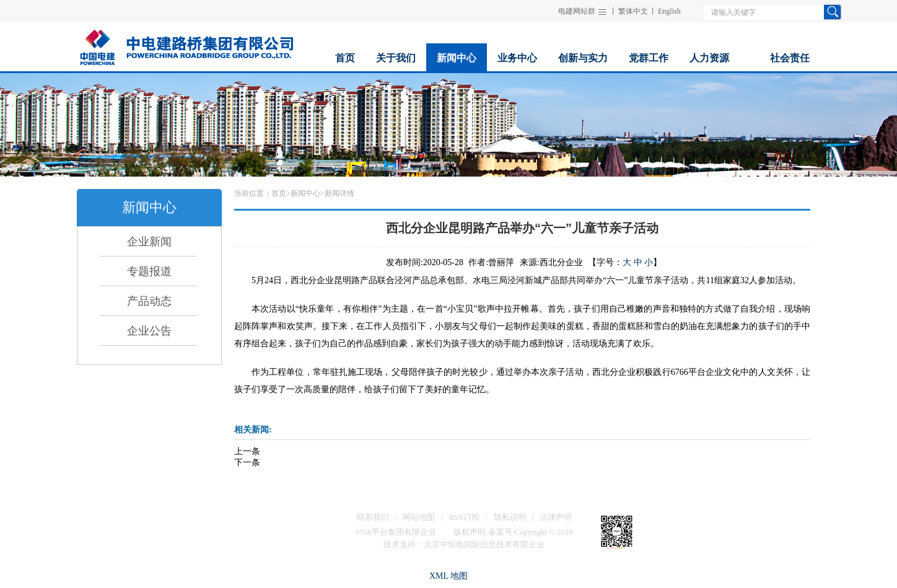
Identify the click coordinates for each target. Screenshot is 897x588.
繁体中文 (633, 11)
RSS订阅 (464, 517)
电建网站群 (577, 11)
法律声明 (556, 517)
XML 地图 (448, 576)
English (669, 11)
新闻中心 (305, 193)
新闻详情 (339, 193)
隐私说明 (510, 517)
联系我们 (373, 517)
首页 (279, 193)
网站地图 (419, 517)
